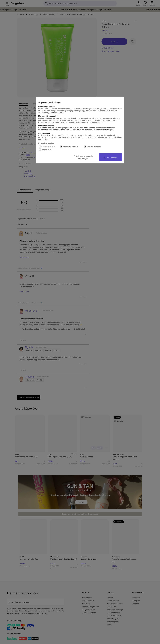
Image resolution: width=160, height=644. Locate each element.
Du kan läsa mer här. (46, 143)
